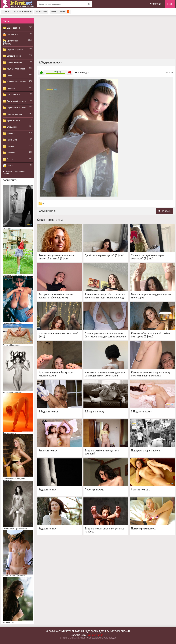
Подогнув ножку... (95, 490)
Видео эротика (11, 28)
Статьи (8, 166)
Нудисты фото (11, 121)
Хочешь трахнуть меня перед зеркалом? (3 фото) (148, 257)
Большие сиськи (12, 56)
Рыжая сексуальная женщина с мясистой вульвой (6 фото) (56, 257)
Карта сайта (41, 12)
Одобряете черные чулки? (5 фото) (105, 256)
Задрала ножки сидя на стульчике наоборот (104, 530)
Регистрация (156, 4)
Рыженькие (10, 140)
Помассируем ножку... (144, 529)
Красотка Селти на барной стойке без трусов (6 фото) (150, 335)
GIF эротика (10, 34)
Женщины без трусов (14, 82)
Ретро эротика (11, 95)
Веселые (9, 146)
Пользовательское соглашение (17, 12)
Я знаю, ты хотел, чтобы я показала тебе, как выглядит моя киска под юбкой (105, 296)
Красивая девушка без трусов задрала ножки (56, 374)
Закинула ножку (48, 451)
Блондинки (10, 127)
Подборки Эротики (13, 50)
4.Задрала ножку (48, 412)
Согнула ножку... (140, 490)
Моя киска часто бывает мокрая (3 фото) (59, 335)
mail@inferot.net (95, 635)
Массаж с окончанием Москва (14, 173)
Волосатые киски (12, 62)
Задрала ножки (47, 490)
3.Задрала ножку (95, 412)
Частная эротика (12, 114)
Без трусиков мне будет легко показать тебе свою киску (56, 296)
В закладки (82, 73)
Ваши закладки (60, 12)
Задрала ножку (47, 529)
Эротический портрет (14, 101)
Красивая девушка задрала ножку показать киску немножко (151, 374)
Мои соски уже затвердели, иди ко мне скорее (151, 296)
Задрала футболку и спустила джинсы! (102, 452)
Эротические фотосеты (11, 42)
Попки (7, 75)
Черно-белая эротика (14, 108)
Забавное (9, 153)
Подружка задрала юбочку (146, 451)
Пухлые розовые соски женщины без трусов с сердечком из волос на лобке (105, 335)
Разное (8, 159)
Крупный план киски (14, 69)
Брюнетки (9, 133)
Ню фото (9, 88)
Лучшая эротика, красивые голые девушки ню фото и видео (88, 638)
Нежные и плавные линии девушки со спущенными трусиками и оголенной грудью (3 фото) (105, 374)
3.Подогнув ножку (141, 412)
